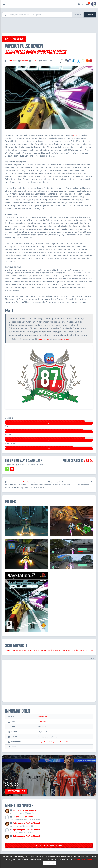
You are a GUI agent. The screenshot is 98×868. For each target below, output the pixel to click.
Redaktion (24, 61)
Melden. (88, 461)
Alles (77, 15)
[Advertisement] (49, 25)
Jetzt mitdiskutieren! (49, 846)
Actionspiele (42, 722)
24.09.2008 (12, 61)
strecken (23, 650)
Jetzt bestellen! (16, 791)
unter (69, 650)
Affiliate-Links (28, 482)
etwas (55, 650)
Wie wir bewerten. (43, 339)
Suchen (90, 15)
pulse (16, 650)
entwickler (33, 650)
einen (41, 650)
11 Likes (35, 61)
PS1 (76, 135)
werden (76, 650)
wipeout (9, 650)
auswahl (48, 650)
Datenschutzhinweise (83, 860)
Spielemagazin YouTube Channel (26, 823)
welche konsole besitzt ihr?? (24, 810)
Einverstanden (50, 863)
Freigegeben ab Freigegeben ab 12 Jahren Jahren (54, 742)
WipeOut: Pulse (43, 717)
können (62, 650)
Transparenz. (65, 339)
